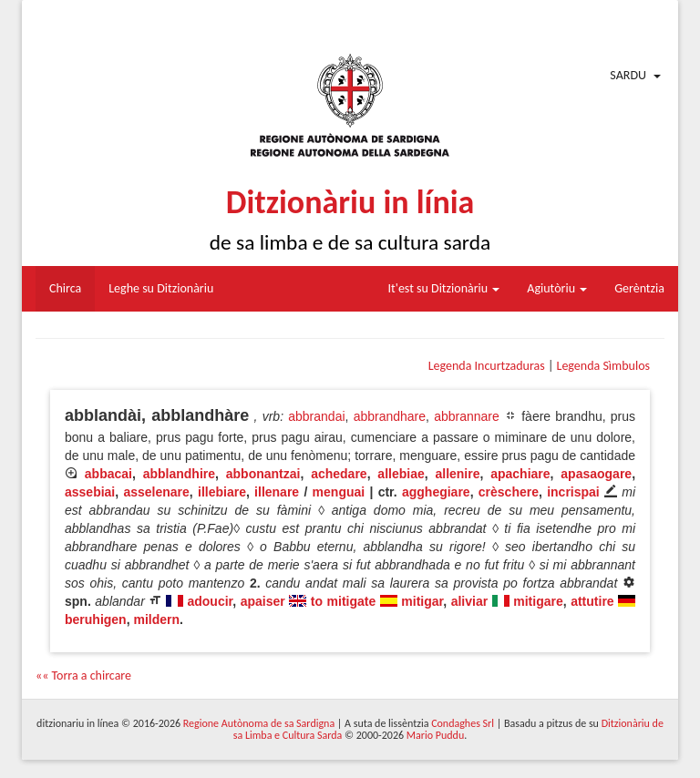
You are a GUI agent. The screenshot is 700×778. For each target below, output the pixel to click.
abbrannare (467, 416)
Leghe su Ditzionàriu (161, 288)
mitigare (538, 601)
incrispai (573, 492)
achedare (339, 474)
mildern (156, 619)
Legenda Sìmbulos (603, 366)
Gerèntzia (639, 288)
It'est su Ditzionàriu (444, 288)
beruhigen (96, 619)
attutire (592, 601)
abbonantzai (263, 474)
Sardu (628, 75)
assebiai (90, 492)
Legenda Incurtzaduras (487, 366)
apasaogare (596, 474)
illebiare (222, 492)
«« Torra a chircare (83, 676)
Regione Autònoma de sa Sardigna (259, 723)
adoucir (210, 601)
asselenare (156, 492)
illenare (277, 492)
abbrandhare (390, 416)
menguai (339, 492)
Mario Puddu (435, 735)
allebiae (401, 474)
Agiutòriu (557, 288)
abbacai (108, 474)
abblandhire (179, 474)
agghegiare (436, 492)
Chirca (65, 288)
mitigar (422, 601)
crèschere (509, 492)
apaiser (263, 601)
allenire (457, 474)
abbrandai (316, 416)
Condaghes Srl (463, 723)
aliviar (469, 601)
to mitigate (343, 601)
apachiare (520, 474)
